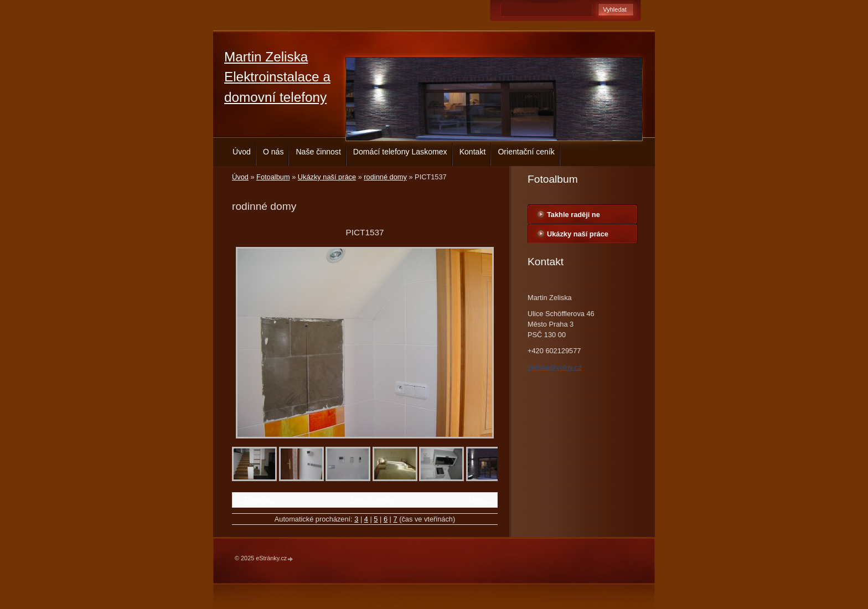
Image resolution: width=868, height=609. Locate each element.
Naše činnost (318, 152)
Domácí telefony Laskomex (400, 152)
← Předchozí (256, 500)
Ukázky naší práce (327, 177)
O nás (273, 152)
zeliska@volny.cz (554, 367)
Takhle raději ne (573, 215)
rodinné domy (385, 177)
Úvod (242, 152)
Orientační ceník (526, 152)
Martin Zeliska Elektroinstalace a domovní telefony (277, 77)
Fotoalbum (273, 177)
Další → (482, 500)
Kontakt (473, 152)
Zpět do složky (373, 500)
